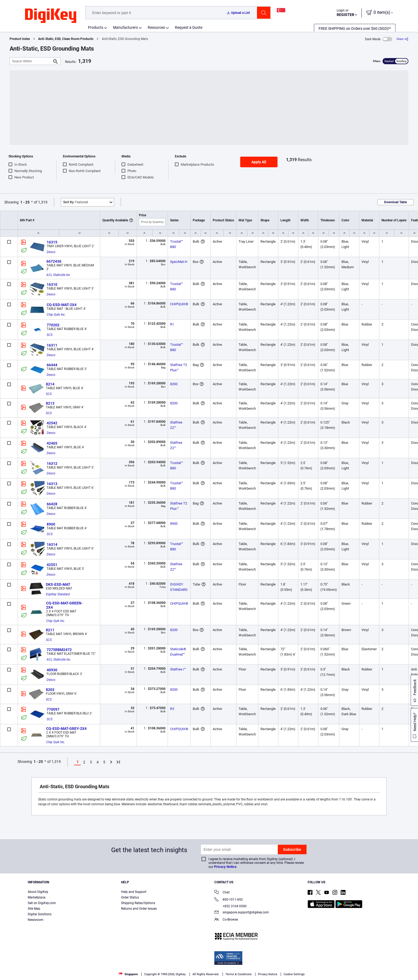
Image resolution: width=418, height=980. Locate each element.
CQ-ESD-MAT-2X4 (62, 305)
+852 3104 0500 (230, 906)
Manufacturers (125, 27)
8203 (50, 690)
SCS (50, 335)
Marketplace (37, 897)
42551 (52, 565)
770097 (53, 709)
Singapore (128, 974)
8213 (50, 403)
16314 (52, 544)
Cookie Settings (294, 974)
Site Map (34, 909)
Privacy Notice (225, 867)
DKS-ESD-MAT (58, 584)
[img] (51, 16)
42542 (52, 423)
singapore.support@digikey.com (242, 913)
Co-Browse (226, 920)
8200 (174, 384)
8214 (50, 384)
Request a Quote (189, 27)
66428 (52, 504)
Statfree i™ (178, 669)
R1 (172, 324)
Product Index (20, 39)
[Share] (402, 39)
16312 (52, 463)
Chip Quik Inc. (56, 315)
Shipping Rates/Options (138, 903)
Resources (156, 27)
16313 (52, 484)
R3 (172, 709)
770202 (53, 325)
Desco (51, 252)
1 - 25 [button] (25, 202)
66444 (52, 365)
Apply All (259, 162)
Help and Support (134, 892)
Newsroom (36, 920)
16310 (52, 284)
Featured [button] (76, 202)
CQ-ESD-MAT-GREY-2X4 (66, 729)
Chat (222, 893)
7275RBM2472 (59, 650)
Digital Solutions (40, 914)
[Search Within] (31, 61)
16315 (52, 242)
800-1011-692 (229, 900)
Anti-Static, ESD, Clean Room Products (66, 39)
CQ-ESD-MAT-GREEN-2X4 (64, 605)
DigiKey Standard (58, 594)
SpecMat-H (179, 262)
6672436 (54, 261)
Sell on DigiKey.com (42, 903)
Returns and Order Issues (139, 909)
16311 (52, 345)
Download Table (395, 202)
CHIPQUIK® (179, 304)
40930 (52, 670)
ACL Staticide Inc (58, 275)
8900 (51, 524)
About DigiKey (38, 892)
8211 (50, 630)
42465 (52, 443)
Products (96, 27)
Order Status (130, 897)
